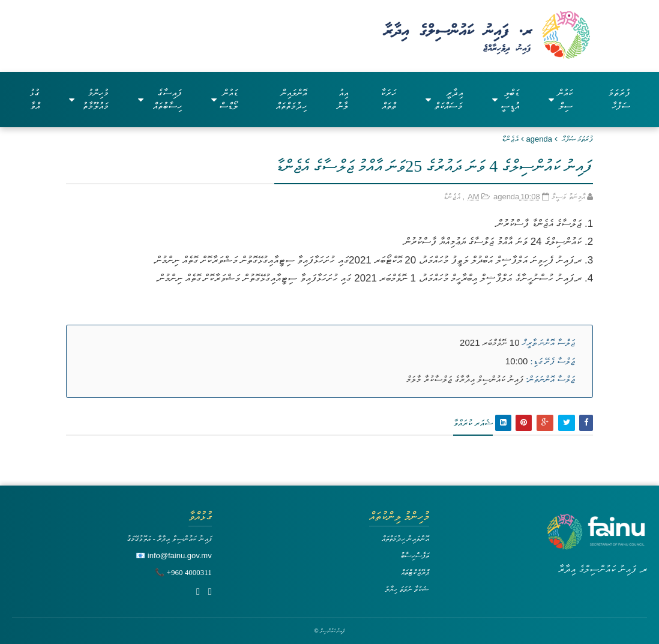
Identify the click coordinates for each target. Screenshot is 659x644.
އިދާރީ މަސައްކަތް (444, 99)
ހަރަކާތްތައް (388, 99)
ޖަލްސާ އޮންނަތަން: (550, 379)
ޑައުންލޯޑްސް (225, 99)
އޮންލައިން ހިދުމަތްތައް (291, 99)
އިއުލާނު (342, 99)
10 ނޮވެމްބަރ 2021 (489, 342)
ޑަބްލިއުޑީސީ (506, 99)
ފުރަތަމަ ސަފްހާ (619, 99)
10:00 (517, 361)
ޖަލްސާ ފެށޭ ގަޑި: (553, 361)
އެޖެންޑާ (510, 139)
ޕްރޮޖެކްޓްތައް (415, 572)
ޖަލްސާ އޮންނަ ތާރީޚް (549, 343)
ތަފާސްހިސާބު (415, 555)
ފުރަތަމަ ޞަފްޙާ (578, 139)
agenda (539, 139)
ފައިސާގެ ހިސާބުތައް (160, 99)
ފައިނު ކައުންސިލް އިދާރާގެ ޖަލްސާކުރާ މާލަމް (465, 379)
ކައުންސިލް (560, 99)
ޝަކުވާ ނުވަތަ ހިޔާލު (407, 589)
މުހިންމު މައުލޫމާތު (89, 99)
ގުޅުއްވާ (35, 99)
